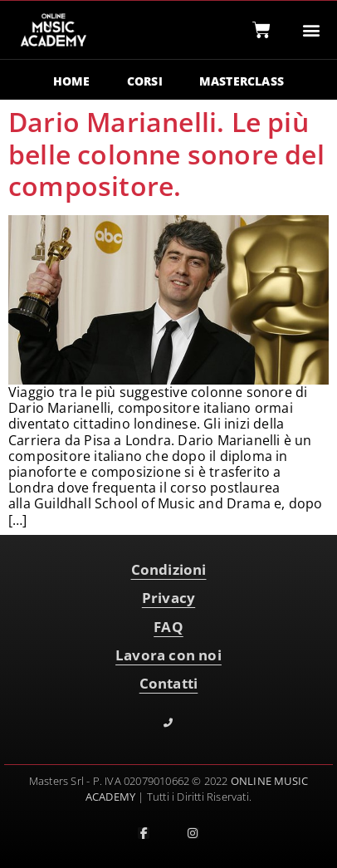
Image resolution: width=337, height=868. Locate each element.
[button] (312, 30)
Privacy (168, 598)
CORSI (145, 81)
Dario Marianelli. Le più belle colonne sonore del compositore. (166, 154)
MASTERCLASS (242, 81)
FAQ (168, 627)
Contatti (169, 683)
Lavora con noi (168, 655)
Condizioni (169, 569)
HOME (72, 81)
